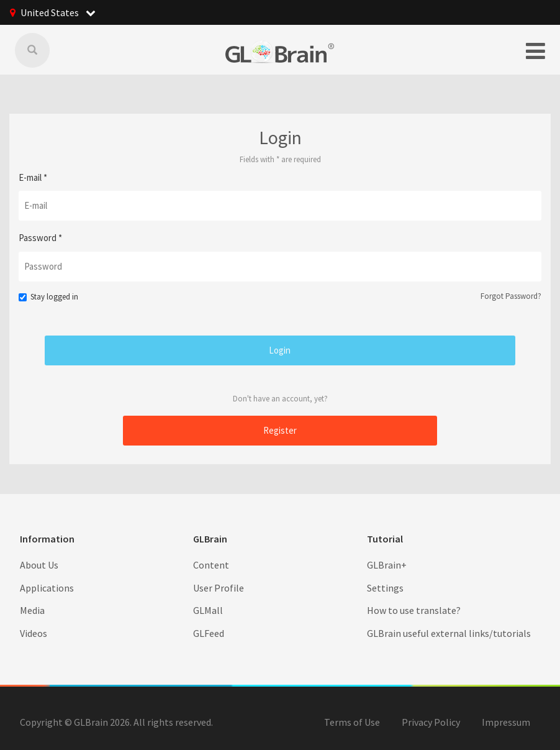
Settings (385, 588)
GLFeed (209, 633)
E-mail (33, 177)
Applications (47, 588)
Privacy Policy (431, 722)
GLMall (208, 610)
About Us (39, 565)
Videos (34, 633)
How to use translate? (414, 610)
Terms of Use (352, 722)
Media (32, 610)
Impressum (506, 722)
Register (280, 430)
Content (211, 565)
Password (40, 238)
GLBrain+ (387, 565)
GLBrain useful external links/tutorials (449, 633)
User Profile (219, 588)
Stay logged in (48, 297)
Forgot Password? (511, 296)
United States (58, 12)
